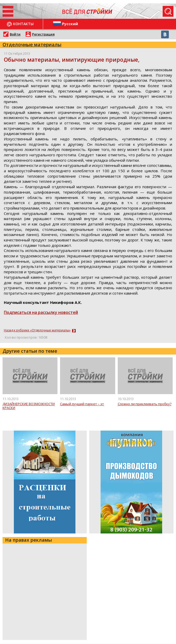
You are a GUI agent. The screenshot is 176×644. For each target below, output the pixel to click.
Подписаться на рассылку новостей (41, 312)
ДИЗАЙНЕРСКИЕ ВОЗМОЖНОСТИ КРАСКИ (29, 406)
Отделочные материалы (32, 44)
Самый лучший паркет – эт (82, 404)
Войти (15, 34)
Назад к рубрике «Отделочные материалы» (37, 330)
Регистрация (43, 34)
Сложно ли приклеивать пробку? (145, 404)
